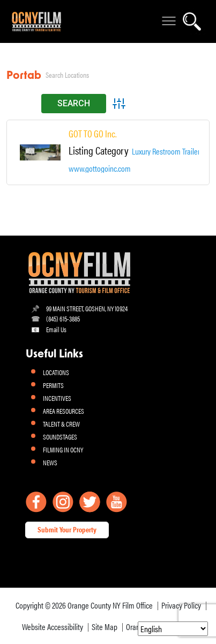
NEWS (50, 462)
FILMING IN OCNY (63, 449)
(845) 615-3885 (63, 319)
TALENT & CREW (61, 424)
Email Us (56, 329)
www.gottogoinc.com (100, 169)
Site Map (105, 627)
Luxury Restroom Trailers (167, 151)
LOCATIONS (56, 372)
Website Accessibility (53, 627)
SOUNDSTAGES (60, 437)
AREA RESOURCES (64, 411)
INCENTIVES (57, 398)
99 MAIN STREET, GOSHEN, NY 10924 (87, 308)
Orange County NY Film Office (110, 605)
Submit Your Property (67, 529)
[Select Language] (173, 629)
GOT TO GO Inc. (93, 134)
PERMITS (53, 385)
